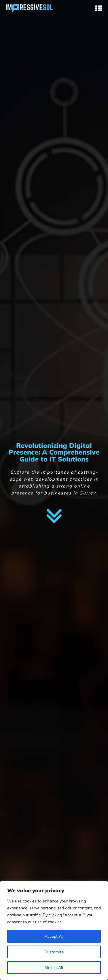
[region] (54, 931)
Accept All (54, 936)
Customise (54, 952)
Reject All (54, 968)
